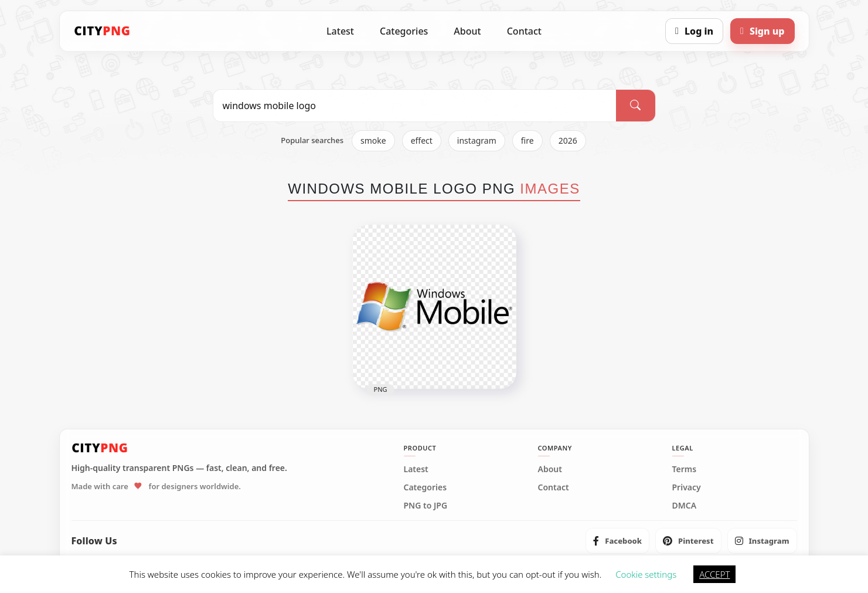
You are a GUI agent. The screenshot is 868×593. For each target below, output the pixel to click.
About (467, 31)
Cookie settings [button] (646, 574)
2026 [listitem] (568, 140)
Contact (524, 31)
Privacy (687, 487)
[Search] (635, 106)
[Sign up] (762, 31)
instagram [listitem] (477, 140)
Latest (340, 31)
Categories (404, 31)
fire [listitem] (527, 140)
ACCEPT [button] (714, 574)
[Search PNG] (415, 106)
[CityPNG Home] (103, 31)
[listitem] (617, 541)
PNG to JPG (426, 506)
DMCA (685, 506)
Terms (685, 469)
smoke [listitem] (373, 140)
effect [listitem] (422, 140)
